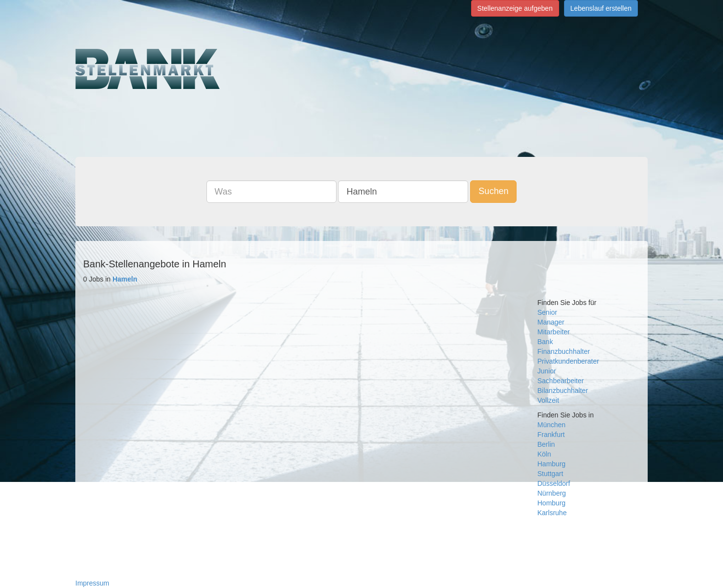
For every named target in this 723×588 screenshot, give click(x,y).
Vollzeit (548, 400)
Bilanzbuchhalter (563, 391)
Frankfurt (551, 435)
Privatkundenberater (568, 361)
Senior (547, 312)
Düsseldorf (554, 483)
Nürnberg (552, 493)
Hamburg (552, 464)
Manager (551, 322)
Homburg (552, 503)
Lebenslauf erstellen (601, 8)
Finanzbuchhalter (564, 351)
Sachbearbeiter (561, 381)
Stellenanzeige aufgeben (515, 8)
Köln (544, 454)
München (552, 425)
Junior (547, 371)
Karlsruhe (552, 513)
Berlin (546, 444)
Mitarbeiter (554, 332)
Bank (545, 342)
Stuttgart (551, 474)
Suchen (493, 191)
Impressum (92, 583)
